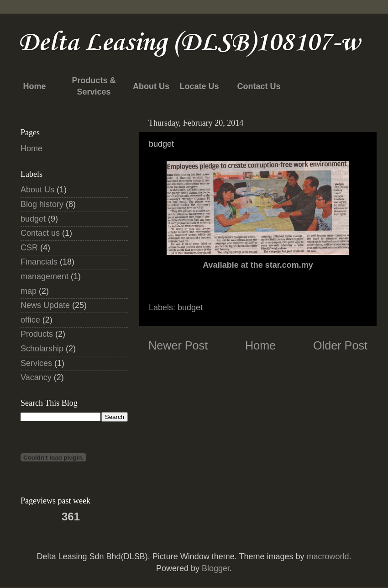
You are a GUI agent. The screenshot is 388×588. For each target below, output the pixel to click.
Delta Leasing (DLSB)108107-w (189, 43)
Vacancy (36, 377)
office (30, 320)
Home (34, 86)
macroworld (328, 556)
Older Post (340, 345)
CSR (29, 248)
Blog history (42, 204)
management (45, 276)
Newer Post (178, 345)
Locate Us (199, 86)
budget (190, 307)
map (29, 291)
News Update (45, 305)
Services (36, 363)
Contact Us (259, 86)
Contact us (40, 233)
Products (37, 334)
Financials (39, 262)
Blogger (216, 568)
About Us (151, 86)
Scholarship (42, 349)
